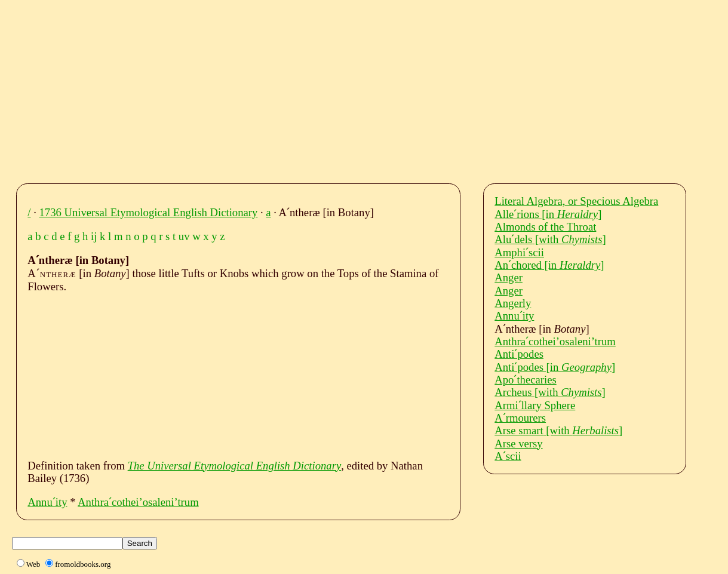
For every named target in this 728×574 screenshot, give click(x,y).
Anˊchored (549, 265)
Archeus (550, 392)
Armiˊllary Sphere (535, 405)
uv (184, 236)
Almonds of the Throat (545, 227)
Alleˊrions (548, 214)
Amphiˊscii (519, 252)
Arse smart (558, 430)
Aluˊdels (550, 239)
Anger (509, 277)
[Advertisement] (375, 88)
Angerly (513, 303)
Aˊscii (508, 456)
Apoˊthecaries (525, 380)
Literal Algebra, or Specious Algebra (576, 201)
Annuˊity (47, 502)
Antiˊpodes (519, 354)
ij (94, 236)
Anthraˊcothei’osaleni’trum (138, 502)
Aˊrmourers (520, 418)
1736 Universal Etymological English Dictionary (149, 212)
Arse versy (518, 443)
